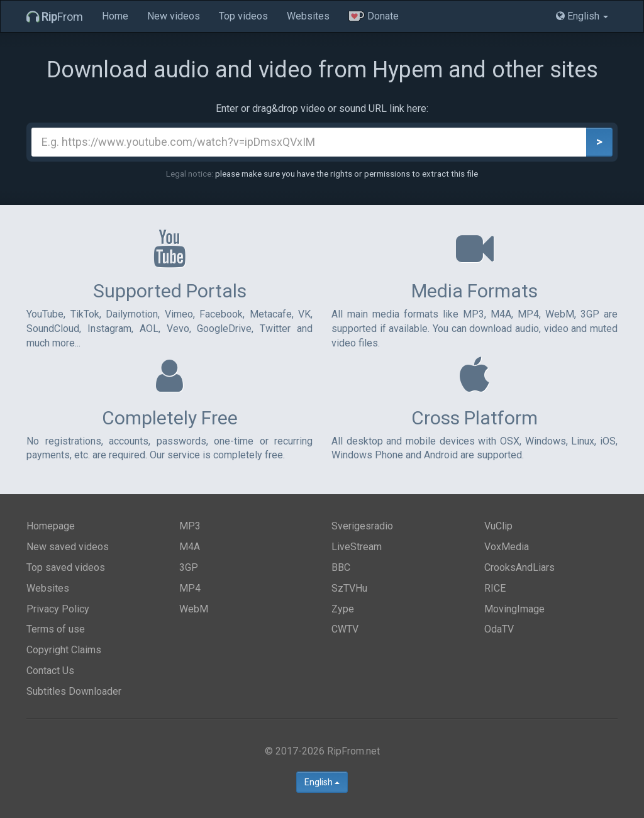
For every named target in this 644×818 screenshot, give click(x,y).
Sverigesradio (362, 526)
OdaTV (499, 629)
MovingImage (514, 609)
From (55, 17)
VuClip (498, 526)
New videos (174, 16)
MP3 (190, 526)
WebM (194, 609)
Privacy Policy (58, 609)
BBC (341, 567)
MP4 (190, 588)
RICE (495, 588)
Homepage (51, 526)
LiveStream (357, 547)
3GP (189, 567)
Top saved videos (66, 567)
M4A (190, 547)
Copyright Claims (64, 650)
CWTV (345, 629)
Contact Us (50, 671)
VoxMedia (507, 547)
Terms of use (56, 629)
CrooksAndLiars (519, 567)
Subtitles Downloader (74, 691)
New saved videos (68, 547)
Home (115, 16)
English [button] (582, 16)
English (322, 782)
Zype (343, 609)
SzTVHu (349, 588)
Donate (374, 16)
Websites (308, 16)
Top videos (243, 16)
